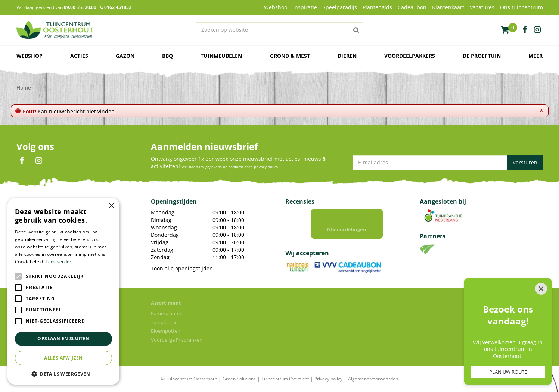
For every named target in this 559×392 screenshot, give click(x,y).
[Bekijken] (509, 30)
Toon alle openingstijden (182, 268)
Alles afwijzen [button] (63, 358)
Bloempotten (166, 331)
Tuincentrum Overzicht (285, 379)
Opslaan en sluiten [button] (63, 338)
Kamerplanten (167, 313)
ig (537, 30)
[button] (63, 374)
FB (22, 161)
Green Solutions (239, 379)
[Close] (541, 255)
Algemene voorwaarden (373, 379)
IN (39, 161)
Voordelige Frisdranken (177, 340)
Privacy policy (328, 379)
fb (525, 30)
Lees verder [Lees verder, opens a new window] (58, 262)
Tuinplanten (164, 322)
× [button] (111, 206)
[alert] (63, 291)
